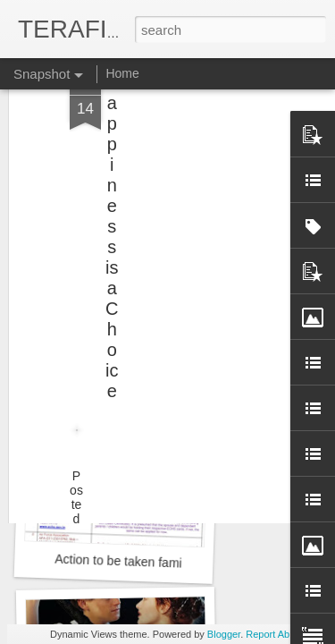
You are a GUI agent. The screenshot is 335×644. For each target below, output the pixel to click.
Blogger (224, 634)
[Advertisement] (181, 112)
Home (122, 73)
